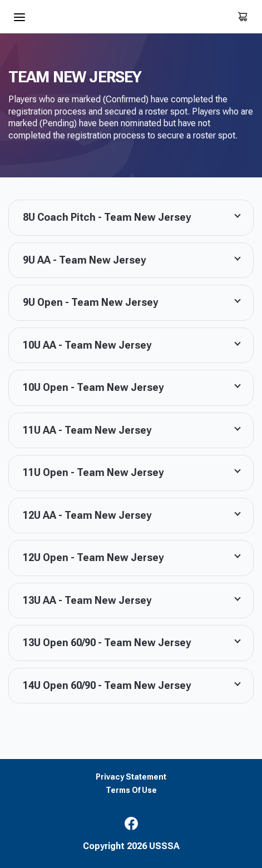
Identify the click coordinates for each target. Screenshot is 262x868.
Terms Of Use (131, 790)
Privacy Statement (131, 777)
